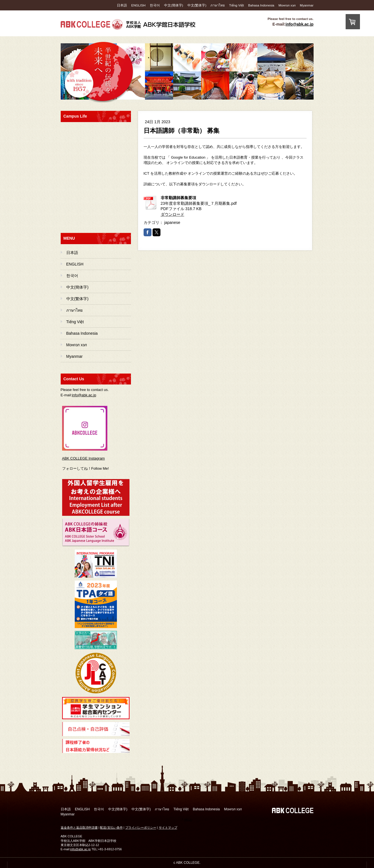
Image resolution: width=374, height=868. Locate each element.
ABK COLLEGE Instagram (83, 458)
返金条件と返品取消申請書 (79, 827)
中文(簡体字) (174, 5)
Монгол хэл (287, 5)
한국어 (155, 5)
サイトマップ (168, 827)
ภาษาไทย (218, 5)
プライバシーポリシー (141, 827)
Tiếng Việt (236, 5)
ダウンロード (173, 214)
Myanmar (307, 5)
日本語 (122, 5)
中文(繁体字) (197, 5)
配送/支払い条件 (111, 827)
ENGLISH (138, 5)
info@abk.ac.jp (299, 24)
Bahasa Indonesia (261, 5)
